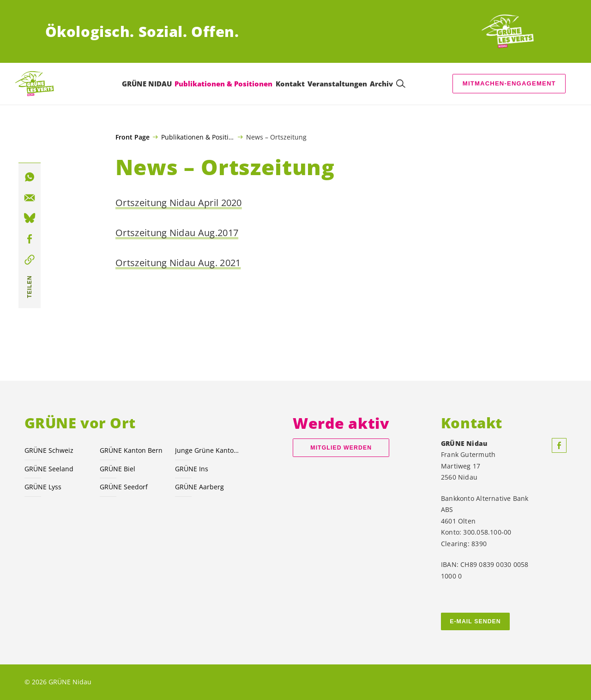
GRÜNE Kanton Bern (131, 450)
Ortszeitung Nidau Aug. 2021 (178, 263)
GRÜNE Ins (192, 469)
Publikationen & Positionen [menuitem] (223, 84)
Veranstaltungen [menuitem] (337, 84)
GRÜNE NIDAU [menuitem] (147, 84)
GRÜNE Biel (118, 469)
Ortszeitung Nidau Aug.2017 (177, 233)
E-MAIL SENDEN (475, 621)
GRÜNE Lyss (43, 487)
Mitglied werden (341, 448)
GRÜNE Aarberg (199, 487)
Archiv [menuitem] (381, 84)
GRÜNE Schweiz (49, 450)
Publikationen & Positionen (198, 137)
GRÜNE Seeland (49, 469)
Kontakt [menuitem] (290, 84)
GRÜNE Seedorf (124, 487)
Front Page (133, 137)
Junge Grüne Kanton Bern (207, 450)
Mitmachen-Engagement (509, 83)
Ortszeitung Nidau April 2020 (179, 203)
